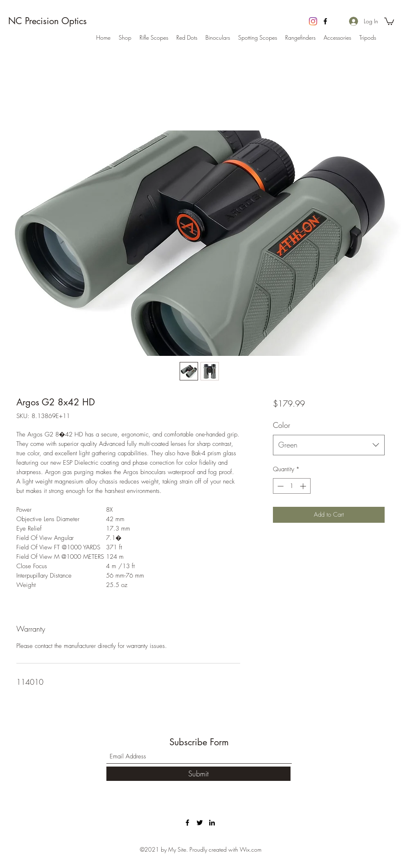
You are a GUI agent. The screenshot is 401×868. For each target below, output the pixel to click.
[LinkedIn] (212, 823)
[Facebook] (325, 21)
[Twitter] (200, 823)
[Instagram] (313, 21)
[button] (389, 21)
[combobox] (329, 445)
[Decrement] (280, 486)
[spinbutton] (292, 486)
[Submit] (198, 774)
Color (282, 425)
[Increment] (304, 486)
